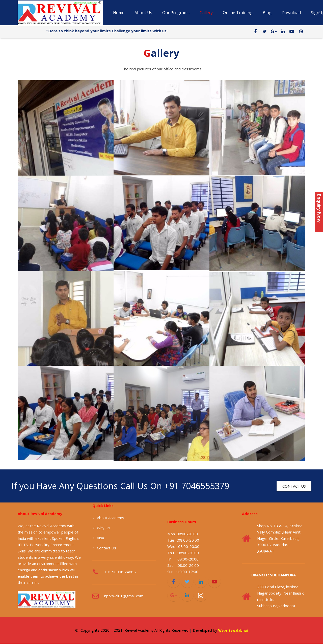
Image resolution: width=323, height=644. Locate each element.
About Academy (111, 518)
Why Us (104, 528)
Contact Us (106, 548)
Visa (100, 538)
